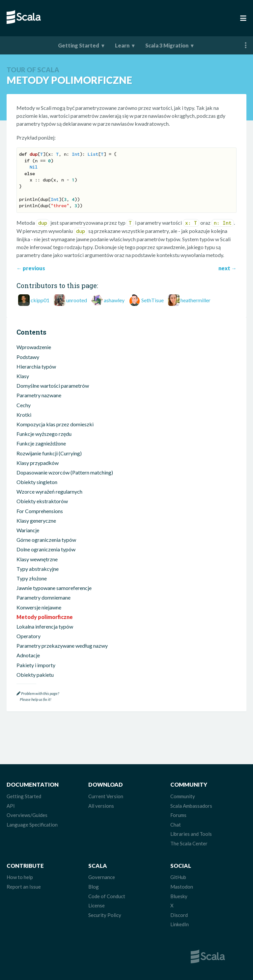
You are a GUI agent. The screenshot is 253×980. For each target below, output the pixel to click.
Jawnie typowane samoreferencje (54, 588)
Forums (178, 815)
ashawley (114, 300)
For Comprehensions (40, 511)
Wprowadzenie (34, 347)
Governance (102, 877)
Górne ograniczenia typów (46, 540)
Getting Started (79, 45)
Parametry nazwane (39, 395)
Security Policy (105, 915)
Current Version (106, 796)
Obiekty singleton (37, 482)
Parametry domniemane (43, 597)
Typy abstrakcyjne (38, 569)
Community (183, 796)
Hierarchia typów (36, 366)
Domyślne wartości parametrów (53, 386)
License (97, 905)
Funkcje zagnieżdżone (41, 443)
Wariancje (28, 530)
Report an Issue (24, 887)
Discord (179, 915)
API (11, 806)
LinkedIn (180, 924)
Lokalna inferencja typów (45, 626)
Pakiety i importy (36, 665)
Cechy (24, 405)
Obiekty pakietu (35, 675)
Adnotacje (28, 655)
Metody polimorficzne (45, 617)
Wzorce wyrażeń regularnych (49, 491)
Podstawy (28, 357)
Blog (94, 887)
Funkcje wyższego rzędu (44, 434)
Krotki (24, 415)
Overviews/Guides (27, 815)
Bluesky (179, 896)
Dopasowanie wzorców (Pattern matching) (65, 472)
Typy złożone (32, 578)
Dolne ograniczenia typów (46, 549)
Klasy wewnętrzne (37, 559)
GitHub (178, 877)
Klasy (23, 376)
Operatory (28, 636)
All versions (101, 806)
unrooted (77, 300)
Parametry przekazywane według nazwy (62, 646)
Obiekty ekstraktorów (42, 501)
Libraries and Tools (191, 834)
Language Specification (32, 825)
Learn (122, 45)
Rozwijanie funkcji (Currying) (49, 453)
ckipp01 (40, 300)
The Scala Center (189, 843)
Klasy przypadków (38, 463)
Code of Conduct (107, 896)
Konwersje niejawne (39, 607)
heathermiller (196, 300)
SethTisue (153, 300)
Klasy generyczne (36, 521)
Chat (176, 825)
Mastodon (182, 887)
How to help (20, 877)
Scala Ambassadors (191, 806)
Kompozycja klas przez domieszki (55, 424)
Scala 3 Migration (167, 45)
